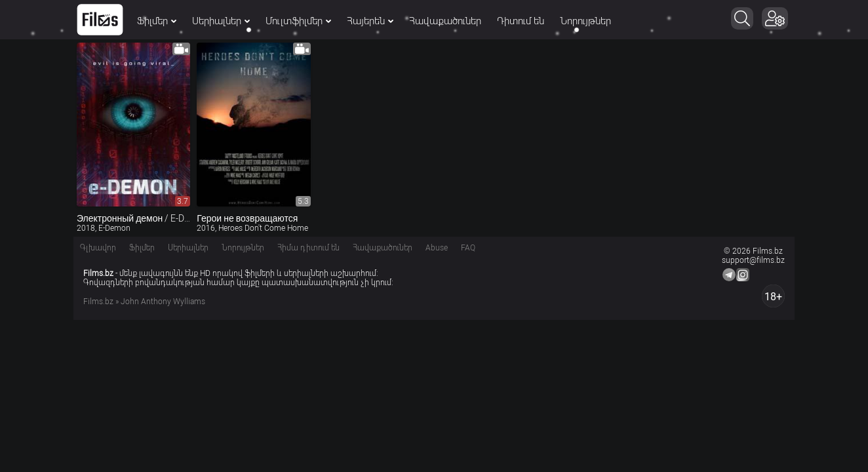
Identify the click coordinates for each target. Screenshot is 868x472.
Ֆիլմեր (157, 21)
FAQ (468, 248)
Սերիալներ (221, 21)
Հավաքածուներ (445, 21)
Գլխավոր (98, 248)
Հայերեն (370, 21)
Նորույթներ (585, 21)
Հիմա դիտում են (308, 248)
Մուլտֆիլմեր (298, 21)
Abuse (437, 248)
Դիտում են (521, 21)
